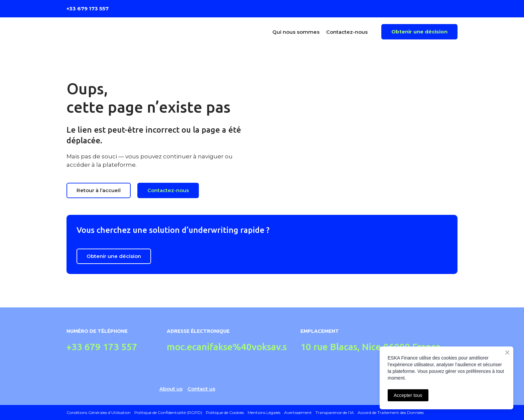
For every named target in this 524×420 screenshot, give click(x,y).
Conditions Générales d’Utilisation (99, 412)
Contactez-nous (347, 32)
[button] (419, 32)
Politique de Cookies (225, 412)
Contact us (201, 389)
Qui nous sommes (296, 32)
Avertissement (298, 412)
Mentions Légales (264, 412)
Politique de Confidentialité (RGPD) (168, 412)
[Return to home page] (114, 32)
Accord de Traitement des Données (391, 412)
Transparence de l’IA (335, 412)
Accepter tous (408, 395)
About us (171, 389)
